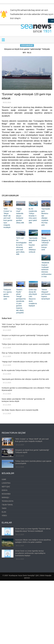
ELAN (4, 512)
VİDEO (4, 516)
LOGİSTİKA (6, 483)
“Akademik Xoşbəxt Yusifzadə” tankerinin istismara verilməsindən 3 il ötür (46, 270)
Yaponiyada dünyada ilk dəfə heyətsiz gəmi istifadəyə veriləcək (33, 245)
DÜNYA (5, 490)
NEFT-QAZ (6, 487)
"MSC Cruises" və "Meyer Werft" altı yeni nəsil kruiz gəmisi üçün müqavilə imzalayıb (8, 218)
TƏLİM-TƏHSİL (7, 505)
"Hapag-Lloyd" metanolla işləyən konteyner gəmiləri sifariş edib (20, 216)
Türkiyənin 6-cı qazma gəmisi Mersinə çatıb (8, 294)
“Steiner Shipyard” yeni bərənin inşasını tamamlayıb (46, 294)
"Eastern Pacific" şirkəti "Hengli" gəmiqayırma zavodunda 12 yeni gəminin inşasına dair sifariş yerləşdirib (21, 301)
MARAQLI (5, 497)
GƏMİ (4, 479)
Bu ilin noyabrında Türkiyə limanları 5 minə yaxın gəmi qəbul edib (33, 216)
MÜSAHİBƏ (6, 494)
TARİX (4, 508)
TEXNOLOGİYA (8, 501)
